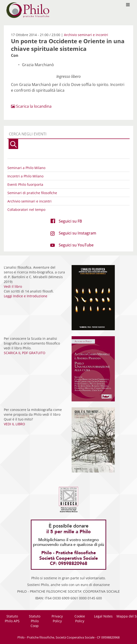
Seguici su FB (70, 221)
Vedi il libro (13, 286)
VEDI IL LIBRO (14, 424)
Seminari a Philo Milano (26, 168)
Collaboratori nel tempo (26, 210)
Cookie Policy (80, 619)
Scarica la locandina (31, 106)
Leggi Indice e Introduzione (26, 296)
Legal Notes (103, 616)
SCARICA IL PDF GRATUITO (25, 353)
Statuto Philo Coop (35, 621)
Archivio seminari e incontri (86, 35)
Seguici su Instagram (77, 233)
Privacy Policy (57, 619)
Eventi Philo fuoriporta (25, 184)
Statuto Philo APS (12, 619)
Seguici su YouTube (76, 245)
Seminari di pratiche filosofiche (32, 193)
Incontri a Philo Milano (25, 176)
